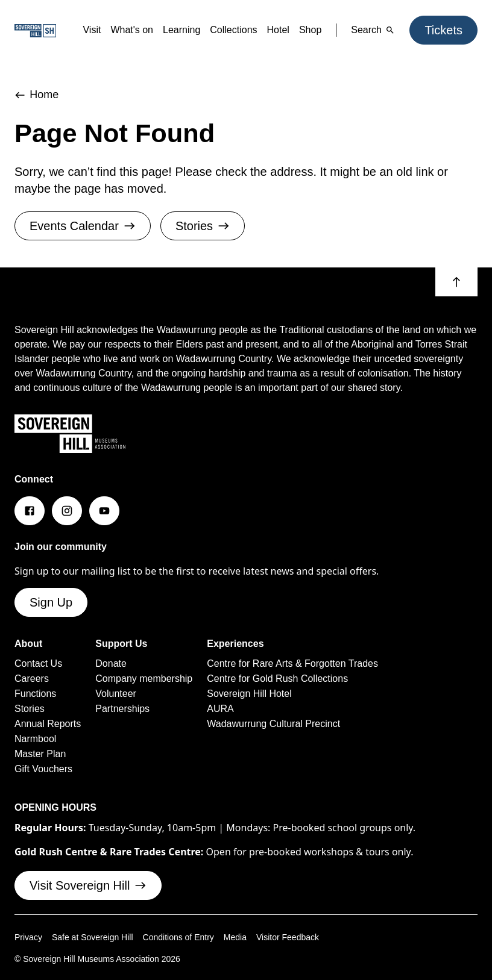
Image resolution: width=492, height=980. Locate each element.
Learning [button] (158, 30)
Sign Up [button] (52, 644)
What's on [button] (103, 30)
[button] (456, 281)
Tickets (441, 30)
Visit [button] (58, 30)
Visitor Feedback (303, 974)
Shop (300, 30)
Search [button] (366, 30)
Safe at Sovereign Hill (97, 974)
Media (247, 974)
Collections (216, 30)
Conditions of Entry (187, 974)
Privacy (29, 974)
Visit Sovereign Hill (93, 922)
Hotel (266, 30)
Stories (215, 226)
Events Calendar (87, 226)
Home (38, 95)
